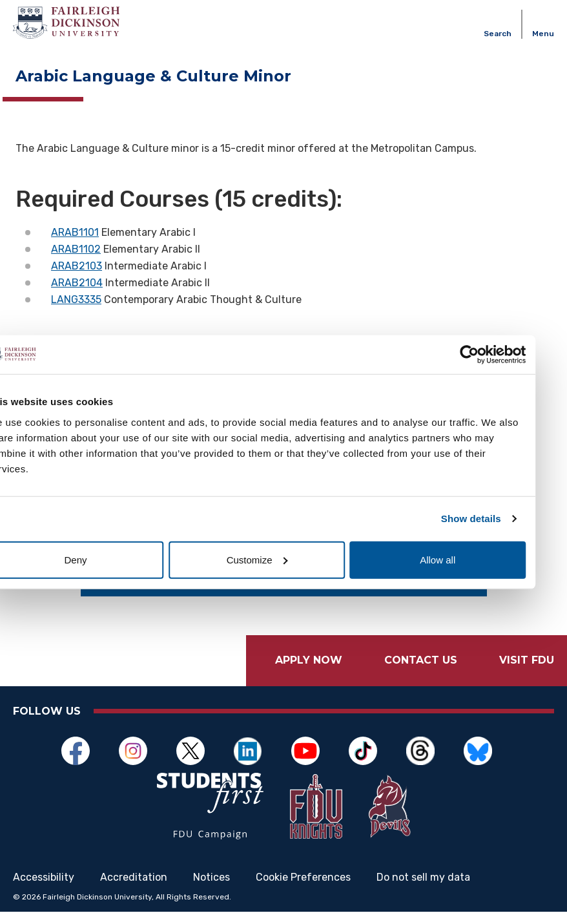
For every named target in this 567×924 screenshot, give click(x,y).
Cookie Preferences (303, 889)
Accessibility (44, 889)
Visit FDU (527, 660)
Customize (284, 559)
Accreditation (134, 889)
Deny (103, 559)
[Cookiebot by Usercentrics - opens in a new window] (496, 355)
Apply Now (309, 660)
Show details (498, 519)
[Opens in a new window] (82, 751)
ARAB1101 (75, 232)
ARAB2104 (77, 283)
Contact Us (421, 660)
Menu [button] (543, 34)
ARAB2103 (77, 266)
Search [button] (498, 34)
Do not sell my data (423, 889)
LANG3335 (76, 299)
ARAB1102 (76, 249)
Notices (211, 889)
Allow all (464, 559)
